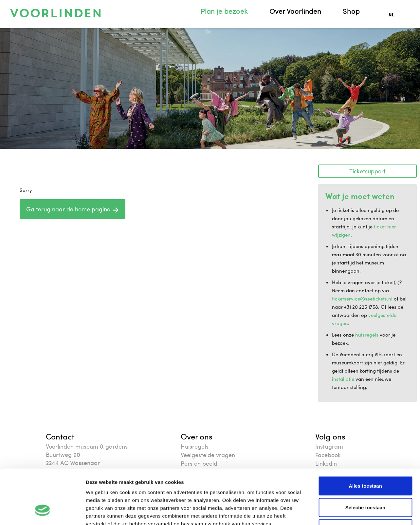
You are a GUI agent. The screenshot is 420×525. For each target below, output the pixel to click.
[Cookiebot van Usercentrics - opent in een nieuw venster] (42, 512)
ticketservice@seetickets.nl (362, 299)
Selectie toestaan (365, 461)
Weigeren (365, 482)
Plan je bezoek (224, 11)
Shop (351, 11)
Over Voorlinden (295, 11)
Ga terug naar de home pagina (73, 209)
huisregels (367, 335)
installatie (343, 379)
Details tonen (354, 512)
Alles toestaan (365, 439)
